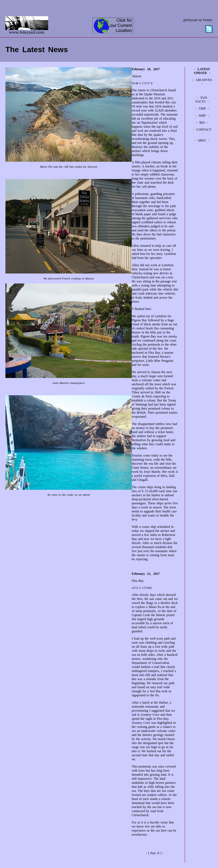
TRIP (202, 109)
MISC (202, 140)
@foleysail (190, 20)
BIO (202, 123)
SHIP (202, 116)
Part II (155, 853)
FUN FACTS (201, 100)
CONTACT (204, 130)
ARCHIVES (204, 80)
